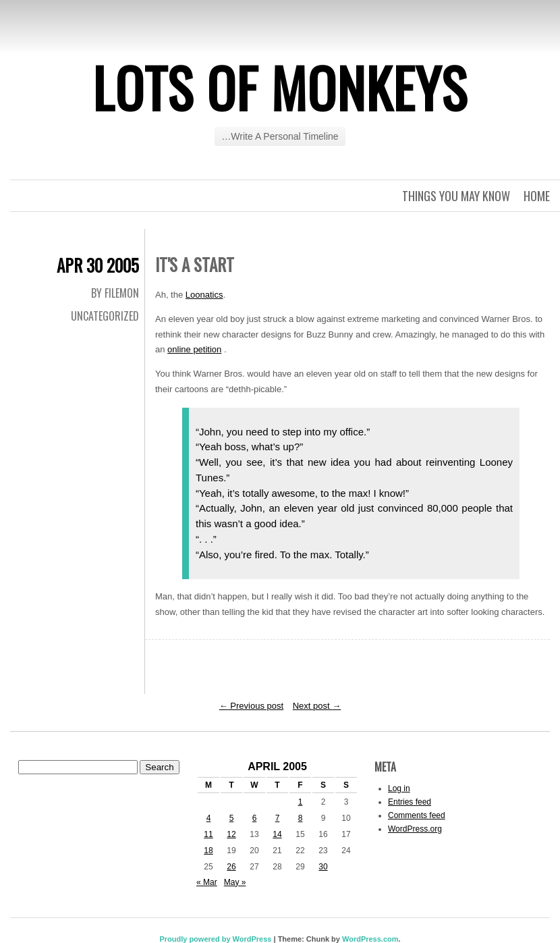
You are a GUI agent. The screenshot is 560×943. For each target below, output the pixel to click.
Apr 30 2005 (98, 265)
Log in (399, 788)
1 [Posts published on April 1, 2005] (301, 802)
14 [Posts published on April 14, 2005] (277, 834)
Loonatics (204, 295)
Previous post (251, 706)
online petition (194, 349)
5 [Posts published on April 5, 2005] (232, 818)
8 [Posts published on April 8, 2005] (301, 818)
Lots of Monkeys (280, 87)
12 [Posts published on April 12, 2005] (231, 834)
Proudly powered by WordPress (215, 939)
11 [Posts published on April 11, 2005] (208, 834)
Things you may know (456, 196)
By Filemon (115, 293)
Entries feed (410, 802)
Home (537, 196)
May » (235, 882)
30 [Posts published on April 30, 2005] (323, 867)
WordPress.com (370, 939)
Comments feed (417, 815)
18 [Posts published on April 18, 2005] (208, 851)
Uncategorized (105, 316)
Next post (317, 706)
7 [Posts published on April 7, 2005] (278, 818)
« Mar (207, 882)
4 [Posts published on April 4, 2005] (209, 818)
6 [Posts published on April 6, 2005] (255, 818)
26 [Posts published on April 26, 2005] (231, 867)
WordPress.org (415, 829)
